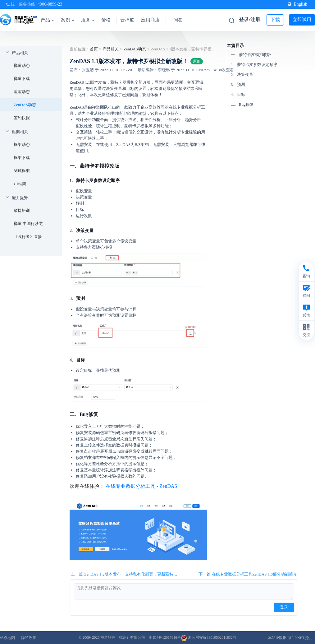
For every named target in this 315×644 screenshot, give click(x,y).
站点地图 (7, 638)
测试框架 (22, 171)
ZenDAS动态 (25, 105)
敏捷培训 (22, 210)
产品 (47, 20)
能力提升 (20, 198)
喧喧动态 (22, 92)
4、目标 (238, 94)
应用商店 (150, 20)
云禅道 (127, 20)
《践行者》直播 (28, 237)
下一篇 (248, 574)
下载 (275, 20)
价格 (106, 20)
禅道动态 (22, 65)
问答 (178, 20)
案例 (68, 20)
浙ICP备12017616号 (165, 637)
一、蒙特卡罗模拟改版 (251, 55)
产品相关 (20, 53)
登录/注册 (249, 19)
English (297, 4)
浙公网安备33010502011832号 (209, 637)
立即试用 (302, 20)
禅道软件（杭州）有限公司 (123, 637)
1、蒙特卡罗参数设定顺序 (254, 65)
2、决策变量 (242, 75)
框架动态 (22, 145)
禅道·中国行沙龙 (28, 224)
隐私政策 (29, 638)
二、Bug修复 (242, 104)
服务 (88, 20)
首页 (94, 49)
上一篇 (126, 574)
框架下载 (22, 158)
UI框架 (20, 184)
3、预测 (238, 84)
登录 (284, 607)
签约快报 (22, 118)
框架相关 (20, 132)
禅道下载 (22, 79)
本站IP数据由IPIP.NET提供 (290, 638)
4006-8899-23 (50, 4)
